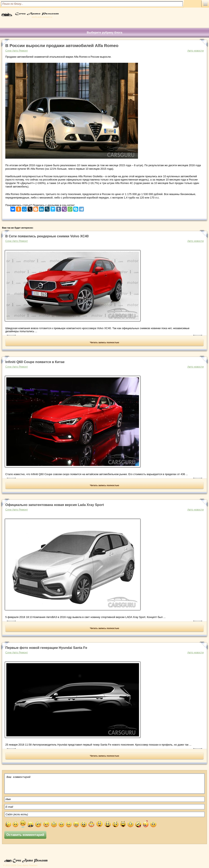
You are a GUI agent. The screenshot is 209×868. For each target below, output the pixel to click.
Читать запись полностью (105, 342)
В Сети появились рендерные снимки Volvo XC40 (47, 236)
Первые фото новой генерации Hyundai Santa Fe (46, 648)
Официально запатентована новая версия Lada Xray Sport (55, 505)
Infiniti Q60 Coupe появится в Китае (35, 362)
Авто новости (196, 51)
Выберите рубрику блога (104, 33)
